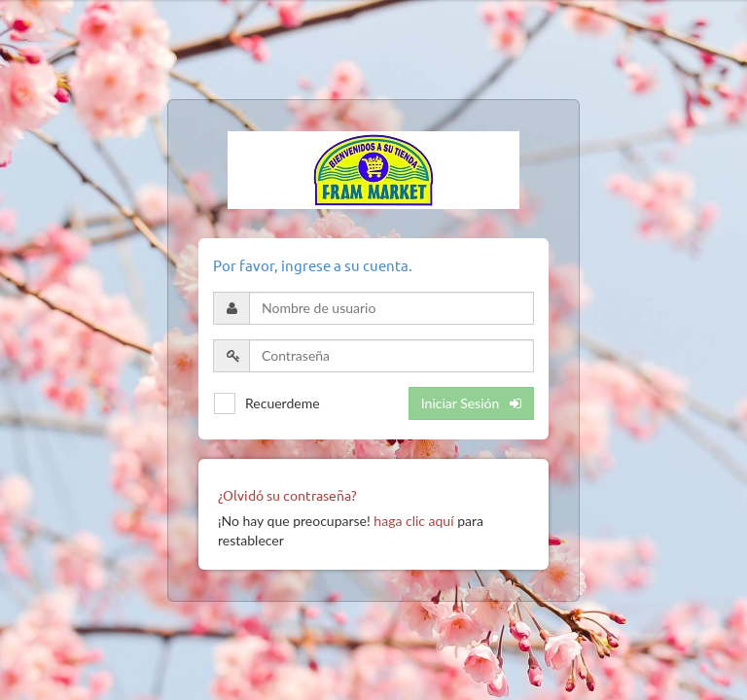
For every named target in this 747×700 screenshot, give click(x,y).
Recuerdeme (283, 403)
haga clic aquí (413, 521)
